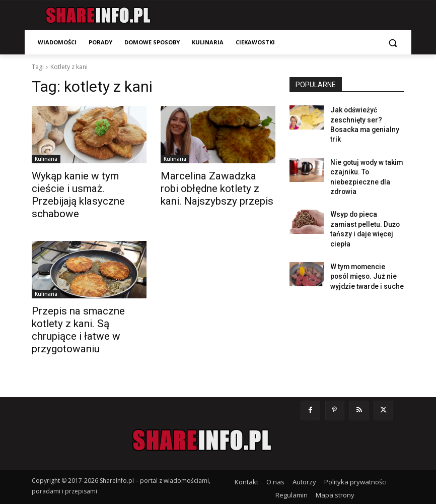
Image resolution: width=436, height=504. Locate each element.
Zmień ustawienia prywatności (315, 474)
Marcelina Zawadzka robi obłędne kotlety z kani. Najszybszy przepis (208, 186)
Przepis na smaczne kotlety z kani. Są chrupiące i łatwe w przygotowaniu (87, 305)
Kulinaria (46, 159)
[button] (392, 43)
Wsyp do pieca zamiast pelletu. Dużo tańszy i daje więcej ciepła (367, 204)
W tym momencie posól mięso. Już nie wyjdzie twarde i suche (363, 242)
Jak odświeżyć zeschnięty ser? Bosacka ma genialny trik (367, 118)
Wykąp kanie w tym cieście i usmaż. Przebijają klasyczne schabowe (85, 186)
